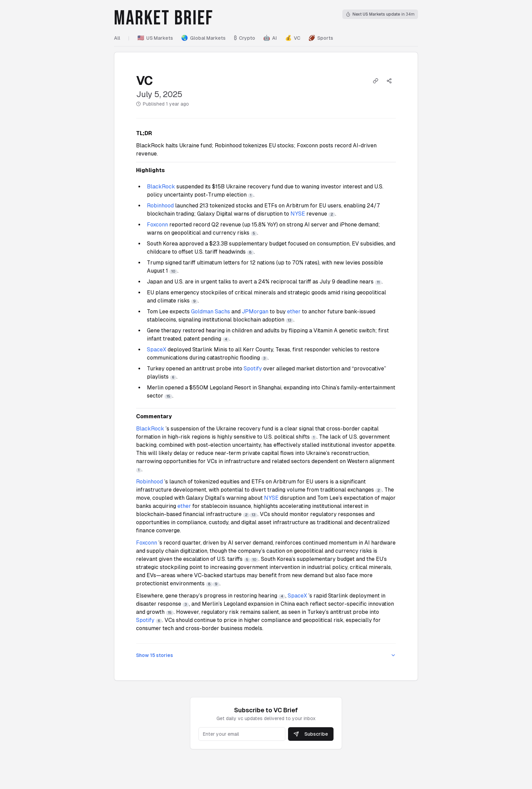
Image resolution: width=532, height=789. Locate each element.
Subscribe (311, 734)
